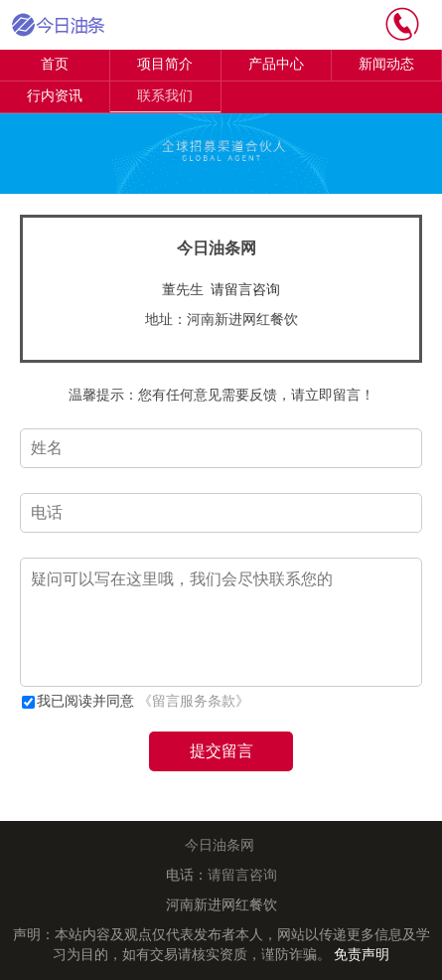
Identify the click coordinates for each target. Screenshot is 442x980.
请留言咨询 (245, 290)
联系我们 (165, 96)
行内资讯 (55, 96)
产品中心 (276, 64)
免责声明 (362, 955)
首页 (55, 64)
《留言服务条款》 (194, 701)
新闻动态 (386, 64)
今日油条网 (220, 845)
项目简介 (165, 64)
